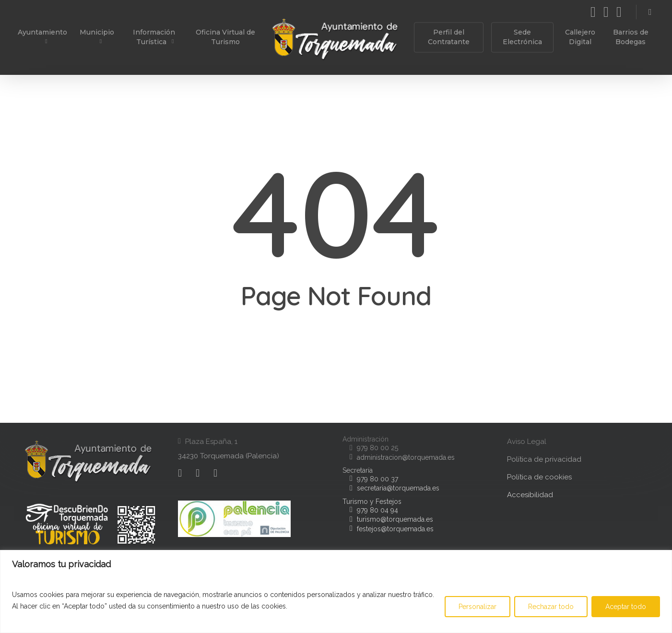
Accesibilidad (530, 495)
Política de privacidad (544, 459)
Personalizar (477, 607)
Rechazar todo (551, 607)
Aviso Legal (527, 442)
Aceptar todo (626, 607)
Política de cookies (539, 477)
